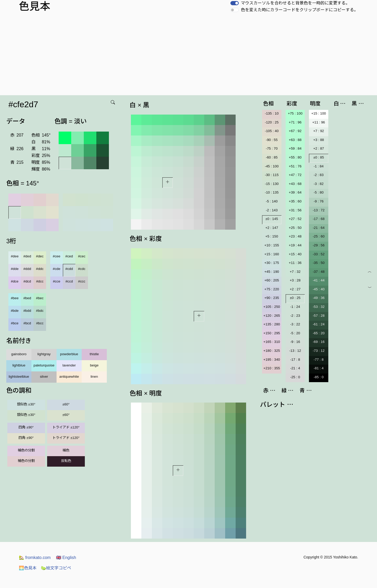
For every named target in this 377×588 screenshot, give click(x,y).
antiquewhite (69, 377)
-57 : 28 (318, 316)
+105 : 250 (272, 307)
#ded (27, 256)
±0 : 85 (319, 157)
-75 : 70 (272, 148)
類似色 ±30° (26, 404)
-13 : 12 (295, 351)
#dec (40, 256)
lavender (69, 365)
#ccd (69, 281)
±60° (66, 404)
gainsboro (19, 354)
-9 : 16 (295, 342)
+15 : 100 (319, 113)
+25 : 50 (295, 228)
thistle (94, 354)
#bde (15, 311)
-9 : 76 (319, 201)
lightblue (19, 365)
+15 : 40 (295, 254)
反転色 (66, 461)
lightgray (44, 354)
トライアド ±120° (66, 427)
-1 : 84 (319, 166)
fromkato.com (35, 558)
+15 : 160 (272, 254)
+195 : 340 (272, 360)
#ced (69, 256)
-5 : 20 (295, 333)
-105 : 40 (272, 131)
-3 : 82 (319, 184)
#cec (82, 256)
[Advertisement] (188, 56)
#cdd (69, 269)
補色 (66, 450)
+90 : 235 (272, 298)
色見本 (28, 568)
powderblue (69, 354)
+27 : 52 (295, 219)
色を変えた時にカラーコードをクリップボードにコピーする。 (300, 10)
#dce (15, 281)
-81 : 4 (319, 368)
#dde (15, 269)
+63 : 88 (295, 140)
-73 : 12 (318, 351)
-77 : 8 (319, 360)
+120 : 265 (272, 316)
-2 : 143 (272, 210)
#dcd (27, 281)
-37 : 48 (318, 272)
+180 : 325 (272, 351)
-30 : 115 (272, 175)
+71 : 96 (295, 122)
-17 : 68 (318, 219)
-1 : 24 (295, 307)
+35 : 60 (295, 201)
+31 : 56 (295, 210)
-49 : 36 (318, 298)
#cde (57, 269)
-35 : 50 (318, 263)
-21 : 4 (295, 368)
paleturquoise (44, 365)
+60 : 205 (272, 280)
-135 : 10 (272, 113)
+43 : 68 (295, 184)
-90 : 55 (272, 140)
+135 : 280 (272, 324)
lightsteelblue (19, 377)
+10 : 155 (272, 245)
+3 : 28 (295, 280)
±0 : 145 (272, 219)
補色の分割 (26, 450)
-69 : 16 (318, 342)
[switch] (235, 3)
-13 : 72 (318, 210)
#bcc (40, 323)
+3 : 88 (318, 140)
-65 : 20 (318, 333)
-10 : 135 (272, 192)
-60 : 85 (272, 157)
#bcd (27, 323)
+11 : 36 (295, 263)
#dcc (40, 281)
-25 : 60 (318, 236)
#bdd (27, 311)
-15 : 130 (272, 184)
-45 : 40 (318, 289)
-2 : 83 (319, 175)
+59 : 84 (295, 148)
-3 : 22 (295, 324)
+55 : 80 (295, 157)
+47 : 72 (295, 175)
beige (94, 365)
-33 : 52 (318, 254)
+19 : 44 (295, 245)
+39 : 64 (295, 192)
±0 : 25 (295, 298)
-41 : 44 (318, 280)
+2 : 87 (318, 148)
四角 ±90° (26, 427)
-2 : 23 (295, 316)
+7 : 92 (318, 131)
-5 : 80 (319, 192)
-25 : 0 (295, 377)
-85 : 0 (319, 377)
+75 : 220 (272, 289)
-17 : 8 (295, 360)
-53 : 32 (318, 307)
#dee (15, 256)
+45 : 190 (272, 272)
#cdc (82, 269)
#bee (15, 298)
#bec (40, 298)
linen (94, 377)
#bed (27, 298)
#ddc (40, 269)
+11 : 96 (319, 122)
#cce (57, 281)
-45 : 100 (272, 166)
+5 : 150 (272, 236)
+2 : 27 (295, 289)
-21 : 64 (318, 228)
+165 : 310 (272, 342)
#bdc (40, 311)
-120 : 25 (272, 122)
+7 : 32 (295, 272)
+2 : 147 (272, 228)
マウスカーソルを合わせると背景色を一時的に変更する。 (295, 3)
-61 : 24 (318, 324)
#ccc (82, 281)
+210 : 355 (272, 368)
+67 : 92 (295, 131)
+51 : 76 (295, 166)
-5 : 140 (272, 201)
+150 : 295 (272, 333)
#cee (57, 256)
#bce (15, 323)
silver (44, 377)
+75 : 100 (295, 113)
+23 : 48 (295, 236)
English (66, 558)
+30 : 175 (272, 263)
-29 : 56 (318, 245)
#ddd (27, 269)
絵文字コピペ (56, 568)
